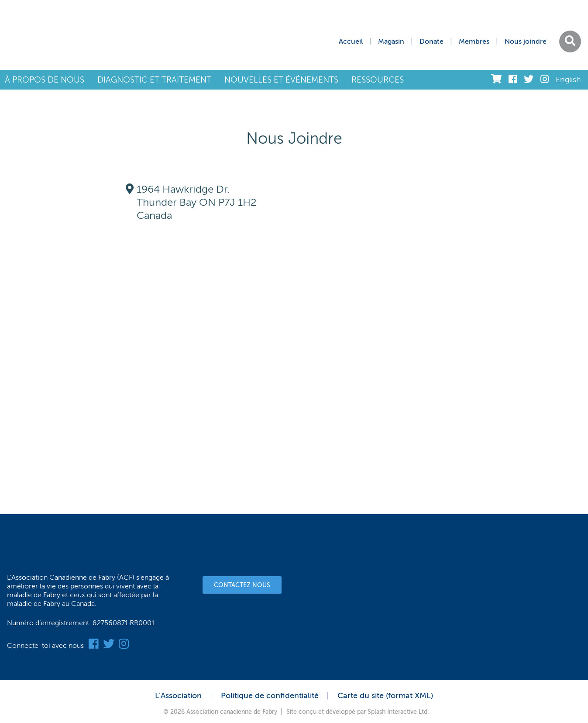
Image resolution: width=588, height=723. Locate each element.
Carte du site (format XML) (385, 695)
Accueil (351, 42)
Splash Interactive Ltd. (398, 712)
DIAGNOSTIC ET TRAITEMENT (154, 80)
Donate (432, 42)
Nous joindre (526, 42)
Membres (474, 42)
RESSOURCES (378, 80)
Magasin (391, 42)
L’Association (178, 695)
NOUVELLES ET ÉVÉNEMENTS (281, 80)
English (568, 80)
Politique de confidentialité (270, 695)
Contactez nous (242, 585)
